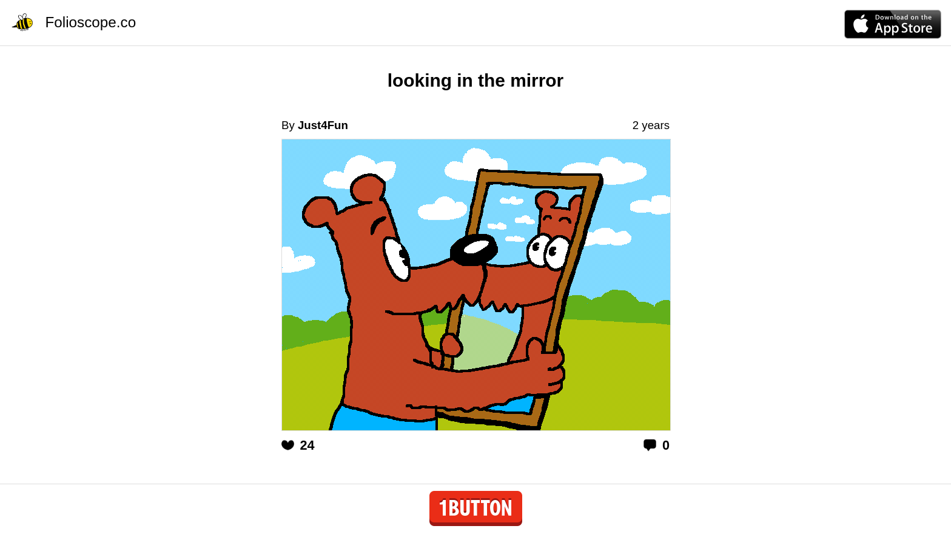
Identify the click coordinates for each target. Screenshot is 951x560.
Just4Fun (323, 125)
